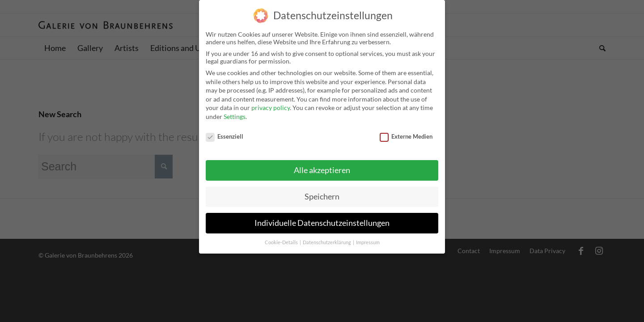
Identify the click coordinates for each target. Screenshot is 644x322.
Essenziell (225, 127)
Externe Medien (406, 127)
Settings (235, 108)
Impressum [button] (368, 234)
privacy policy (271, 99)
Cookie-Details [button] (282, 234)
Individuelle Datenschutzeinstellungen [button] (322, 214)
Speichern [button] (322, 188)
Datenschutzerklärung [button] (327, 234)
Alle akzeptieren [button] (322, 162)
